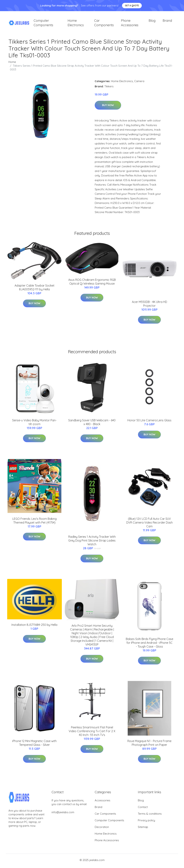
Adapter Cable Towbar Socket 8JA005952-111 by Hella (34, 289)
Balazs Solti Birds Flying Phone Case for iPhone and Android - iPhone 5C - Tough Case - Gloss (149, 644)
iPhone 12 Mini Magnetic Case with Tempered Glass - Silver (34, 745)
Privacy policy (146, 822)
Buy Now (108, 107)
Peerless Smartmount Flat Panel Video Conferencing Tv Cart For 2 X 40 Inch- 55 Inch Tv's (92, 733)
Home (12, 64)
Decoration (102, 829)
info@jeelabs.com (63, 814)
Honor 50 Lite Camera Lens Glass (149, 422)
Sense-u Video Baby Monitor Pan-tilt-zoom (34, 424)
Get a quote (132, 5)
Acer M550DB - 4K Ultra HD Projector (149, 306)
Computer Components (43, 24)
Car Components (104, 24)
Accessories (103, 802)
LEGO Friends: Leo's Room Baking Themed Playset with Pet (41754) (34, 522)
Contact (143, 809)
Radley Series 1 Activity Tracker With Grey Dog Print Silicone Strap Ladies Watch (92, 542)
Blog (152, 21)
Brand (167, 21)
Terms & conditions (150, 815)
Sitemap (143, 829)
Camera (139, 83)
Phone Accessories (130, 24)
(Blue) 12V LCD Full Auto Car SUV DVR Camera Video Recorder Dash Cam (149, 524)
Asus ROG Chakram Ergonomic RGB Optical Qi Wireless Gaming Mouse (92, 283)
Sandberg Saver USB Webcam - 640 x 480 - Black (92, 424)
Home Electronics (76, 24)
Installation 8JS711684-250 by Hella (34, 627)
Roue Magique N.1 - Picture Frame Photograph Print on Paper (149, 745)
